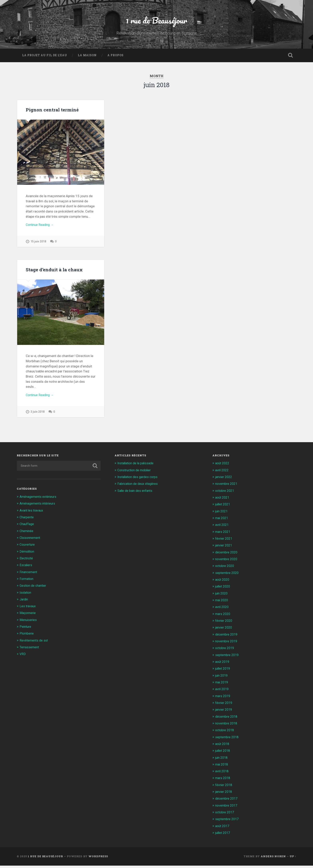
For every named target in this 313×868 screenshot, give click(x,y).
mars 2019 (223, 699)
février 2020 (224, 624)
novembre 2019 (227, 644)
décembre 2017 (227, 801)
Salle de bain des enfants (136, 494)
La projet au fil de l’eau (45, 57)
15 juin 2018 (39, 244)
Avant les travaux (32, 514)
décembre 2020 (227, 555)
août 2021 (223, 501)
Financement (29, 575)
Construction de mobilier (136, 473)
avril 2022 (223, 473)
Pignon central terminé (52, 111)
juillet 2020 (224, 589)
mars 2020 (223, 617)
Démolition (28, 555)
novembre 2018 (227, 726)
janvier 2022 (225, 480)
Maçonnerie (28, 616)
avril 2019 (223, 692)
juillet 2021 (224, 508)
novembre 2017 (227, 808)
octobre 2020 (225, 569)
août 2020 (223, 583)
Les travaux (28, 609)
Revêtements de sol (34, 643)
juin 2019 (222, 678)
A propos (115, 57)
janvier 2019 (225, 712)
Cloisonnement (31, 541)
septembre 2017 (228, 821)
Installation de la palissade (137, 467)
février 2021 (224, 542)
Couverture (28, 548)
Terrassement (30, 650)
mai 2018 (222, 767)
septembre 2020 (228, 576)
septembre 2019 (228, 658)
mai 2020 (222, 603)
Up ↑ (293, 859)
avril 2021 (223, 528)
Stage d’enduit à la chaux (54, 272)
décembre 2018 (227, 719)
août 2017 (223, 828)
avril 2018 (223, 774)
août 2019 (223, 664)
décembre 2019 (227, 637)
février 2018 (224, 787)
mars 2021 (223, 535)
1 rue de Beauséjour (156, 21)
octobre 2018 (225, 733)
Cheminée (27, 534)
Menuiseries (29, 623)
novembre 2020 (227, 562)
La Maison (87, 57)
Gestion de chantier (34, 589)
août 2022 (223, 467)
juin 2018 (222, 760)
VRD (23, 657)
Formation (27, 582)
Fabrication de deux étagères (139, 487)
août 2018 (223, 746)
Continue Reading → (41, 227)
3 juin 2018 (38, 415)
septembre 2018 (228, 739)
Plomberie (27, 637)
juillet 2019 (224, 671)
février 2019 (224, 705)
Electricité (27, 561)
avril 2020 (223, 610)
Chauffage (28, 527)
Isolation (26, 595)
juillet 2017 (224, 835)
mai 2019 (222, 685)
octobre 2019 (225, 651)
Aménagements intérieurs (39, 507)
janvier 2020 (225, 630)
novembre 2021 (227, 487)
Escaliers (26, 568)
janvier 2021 (225, 548)
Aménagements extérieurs (39, 500)
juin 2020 (222, 596)
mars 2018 (223, 780)
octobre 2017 (225, 815)
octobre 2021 (225, 494)
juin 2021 (222, 514)
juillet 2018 (224, 753)
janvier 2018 (225, 794)
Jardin (24, 602)
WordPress (98, 859)
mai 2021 (222, 521)
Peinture (26, 630)
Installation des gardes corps (139, 480)
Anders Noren (273, 859)
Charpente (27, 521)
